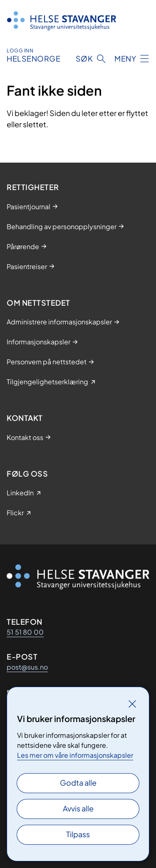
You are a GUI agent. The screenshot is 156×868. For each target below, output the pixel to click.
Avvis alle (78, 808)
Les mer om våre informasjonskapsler (75, 755)
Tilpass (78, 834)
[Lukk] (132, 704)
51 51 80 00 (25, 632)
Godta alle (78, 783)
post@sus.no (27, 667)
